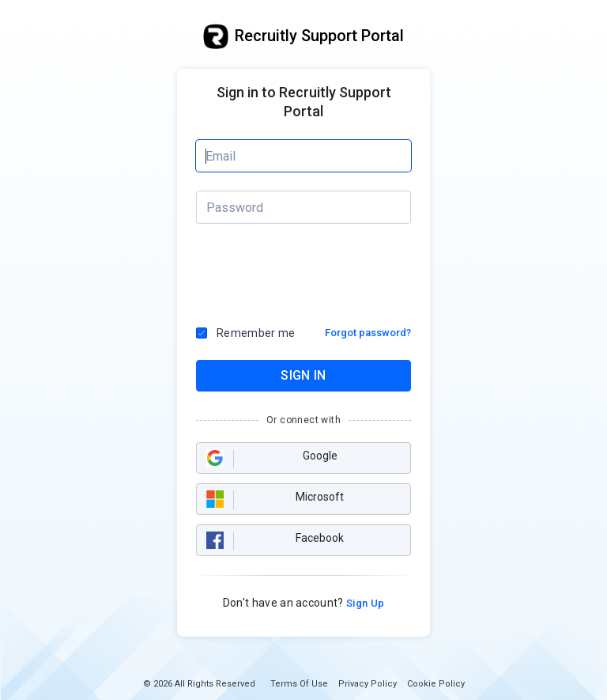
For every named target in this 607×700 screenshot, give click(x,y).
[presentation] (304, 271)
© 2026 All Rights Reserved (199, 684)
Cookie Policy (436, 684)
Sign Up (364, 603)
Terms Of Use (299, 684)
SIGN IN (303, 375)
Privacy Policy (368, 684)
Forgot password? (368, 333)
